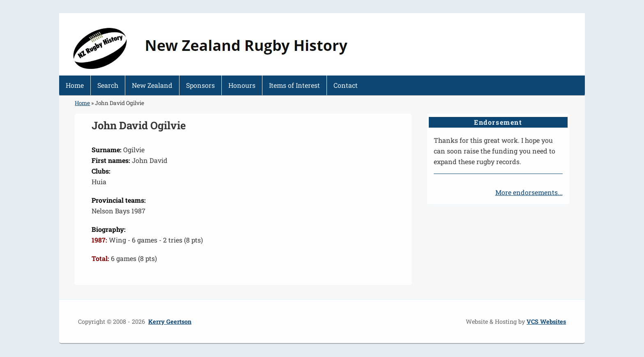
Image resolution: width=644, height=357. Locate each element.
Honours (242, 85)
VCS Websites (546, 322)
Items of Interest (294, 85)
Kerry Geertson (170, 322)
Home (75, 85)
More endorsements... (529, 192)
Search (108, 85)
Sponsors (200, 85)
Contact (346, 85)
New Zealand (152, 85)
